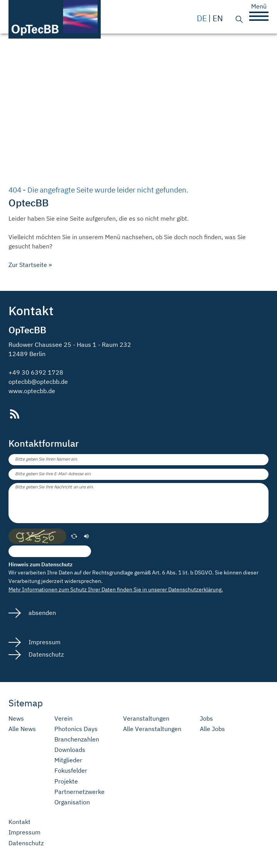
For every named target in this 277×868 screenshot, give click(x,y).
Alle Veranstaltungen (152, 729)
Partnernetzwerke (79, 792)
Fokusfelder (71, 771)
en (218, 18)
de (202, 18)
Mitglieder (68, 760)
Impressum (44, 642)
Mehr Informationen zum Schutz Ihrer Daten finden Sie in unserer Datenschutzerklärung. (116, 589)
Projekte (66, 781)
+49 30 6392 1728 (36, 372)
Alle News (22, 729)
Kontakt (19, 822)
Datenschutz (45, 654)
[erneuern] (74, 536)
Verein (63, 719)
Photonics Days (76, 729)
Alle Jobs (212, 729)
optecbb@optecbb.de (38, 382)
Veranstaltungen (146, 719)
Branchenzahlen (77, 739)
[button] (259, 16)
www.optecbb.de (32, 391)
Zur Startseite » (30, 265)
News (16, 719)
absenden (41, 613)
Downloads (70, 750)
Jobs (206, 719)
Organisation (72, 802)
